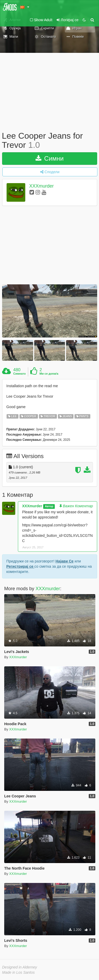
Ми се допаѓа (49, 374)
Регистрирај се (20, 566)
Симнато (19, 374)
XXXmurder (41, 186)
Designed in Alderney (20, 967)
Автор (49, 506)
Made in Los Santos (18, 972)
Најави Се (65, 561)
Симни (50, 158)
